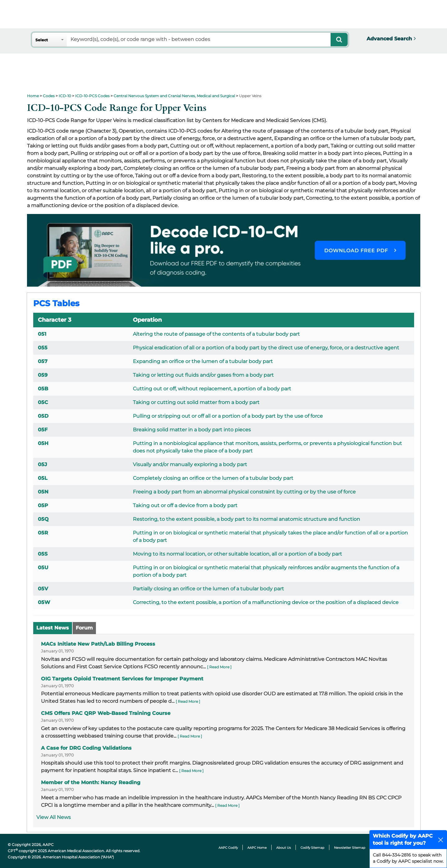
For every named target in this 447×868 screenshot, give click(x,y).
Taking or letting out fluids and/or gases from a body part (203, 375)
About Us (284, 848)
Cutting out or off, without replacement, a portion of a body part (212, 389)
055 (43, 348)
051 (42, 334)
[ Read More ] (219, 667)
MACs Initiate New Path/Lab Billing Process (98, 644)
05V (43, 589)
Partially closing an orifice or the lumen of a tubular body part (208, 589)
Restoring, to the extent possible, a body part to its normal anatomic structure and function (246, 519)
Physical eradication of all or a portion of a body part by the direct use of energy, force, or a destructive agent (266, 348)
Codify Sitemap (312, 848)
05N (43, 492)
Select (42, 40)
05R (43, 533)
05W (44, 602)
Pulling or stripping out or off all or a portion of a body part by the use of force (228, 416)
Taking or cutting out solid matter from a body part (196, 402)
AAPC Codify (228, 848)
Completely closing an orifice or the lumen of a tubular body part (213, 478)
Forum (84, 628)
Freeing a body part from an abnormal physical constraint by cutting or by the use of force (244, 492)
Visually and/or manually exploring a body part (190, 464)
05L (43, 478)
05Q (43, 519)
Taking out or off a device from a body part (185, 505)
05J (43, 464)
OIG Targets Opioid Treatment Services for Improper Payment (122, 679)
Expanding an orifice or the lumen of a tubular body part (203, 361)
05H (43, 443)
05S (43, 554)
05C (43, 402)
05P (43, 505)
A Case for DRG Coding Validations (86, 748)
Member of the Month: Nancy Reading (91, 782)
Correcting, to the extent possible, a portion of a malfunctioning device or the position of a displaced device (266, 602)
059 (43, 375)
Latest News (53, 628)
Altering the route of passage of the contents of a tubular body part (216, 334)
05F (43, 430)
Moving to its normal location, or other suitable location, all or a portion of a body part (237, 554)
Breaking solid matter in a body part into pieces (192, 430)
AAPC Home (257, 848)
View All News (54, 817)
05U (43, 568)
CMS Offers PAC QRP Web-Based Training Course (106, 713)
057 (43, 361)
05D (43, 416)
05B (43, 389)
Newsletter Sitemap (350, 848)
